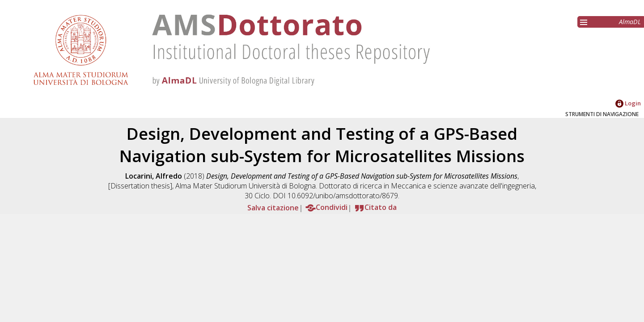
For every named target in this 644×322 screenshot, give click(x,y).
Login (628, 103)
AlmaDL (630, 22)
